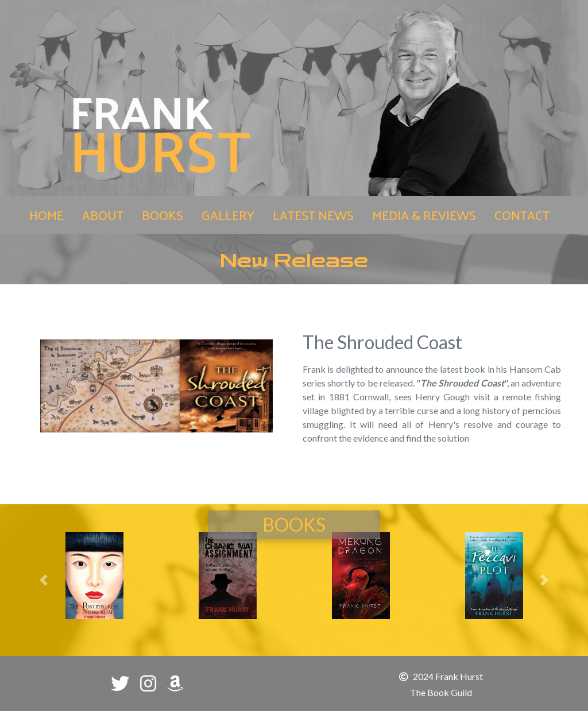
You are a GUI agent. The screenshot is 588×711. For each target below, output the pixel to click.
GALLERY (228, 215)
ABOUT (103, 215)
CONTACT (522, 215)
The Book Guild (441, 692)
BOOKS (163, 215)
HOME (49, 214)
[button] (44, 580)
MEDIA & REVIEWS (424, 215)
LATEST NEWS (313, 215)
